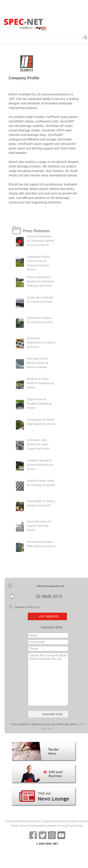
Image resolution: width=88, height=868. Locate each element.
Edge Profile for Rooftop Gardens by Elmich (39, 404)
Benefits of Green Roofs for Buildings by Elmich (40, 383)
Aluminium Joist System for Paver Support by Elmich (38, 444)
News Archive (59, 821)
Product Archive (79, 821)
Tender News (19, 826)
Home (9, 821)
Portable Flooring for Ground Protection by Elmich (40, 465)
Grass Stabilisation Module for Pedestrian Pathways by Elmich (41, 281)
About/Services (23, 821)
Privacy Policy (75, 826)
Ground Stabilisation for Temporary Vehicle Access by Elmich (40, 241)
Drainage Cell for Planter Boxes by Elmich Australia (37, 363)
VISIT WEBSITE (49, 616)
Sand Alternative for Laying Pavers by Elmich (39, 526)
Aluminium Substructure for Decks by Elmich (41, 342)
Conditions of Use (55, 826)
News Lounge (42, 821)
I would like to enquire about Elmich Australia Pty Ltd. (48, 679)
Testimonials (36, 826)
